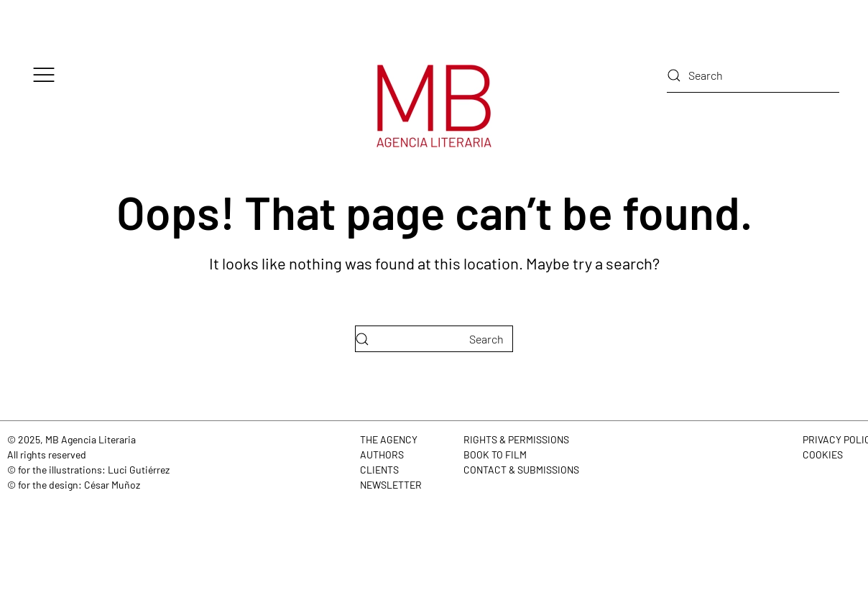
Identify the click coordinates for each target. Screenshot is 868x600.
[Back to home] (434, 106)
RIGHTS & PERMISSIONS (516, 439)
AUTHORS (382, 454)
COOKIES (823, 454)
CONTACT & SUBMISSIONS (521, 470)
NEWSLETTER (391, 485)
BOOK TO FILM (495, 454)
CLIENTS (379, 470)
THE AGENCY (389, 439)
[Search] (753, 75)
